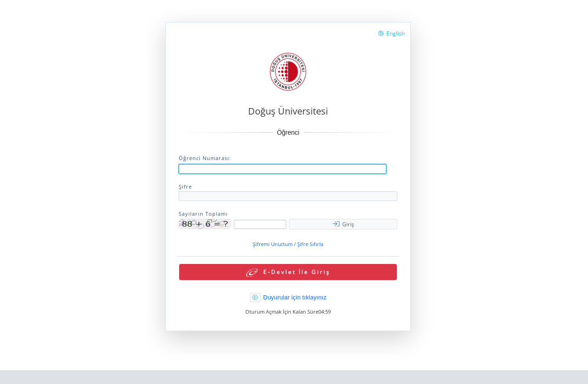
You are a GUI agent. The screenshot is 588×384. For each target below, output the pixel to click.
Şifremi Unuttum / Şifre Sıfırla (288, 244)
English (391, 33)
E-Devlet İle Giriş (288, 272)
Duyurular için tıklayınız (295, 297)
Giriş (343, 224)
